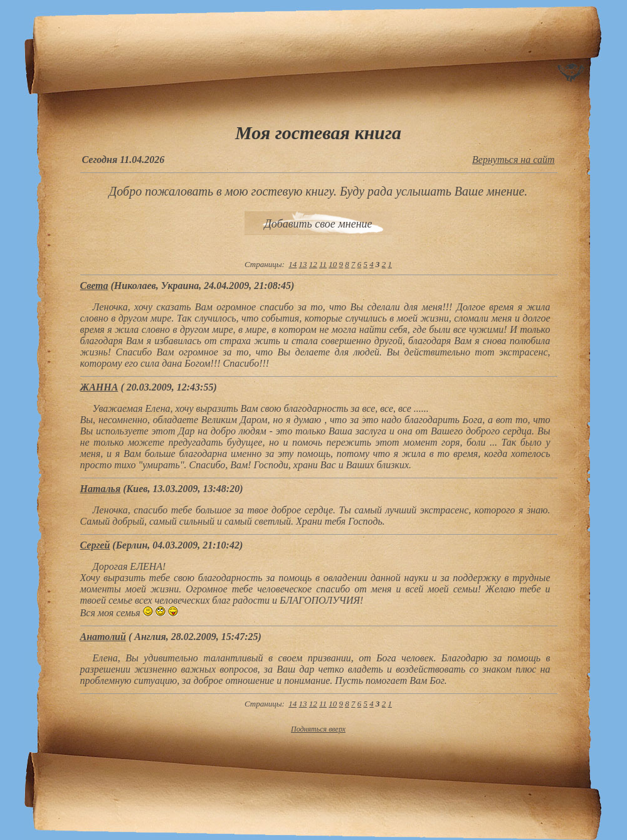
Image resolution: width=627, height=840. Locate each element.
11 (323, 264)
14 (292, 264)
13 (303, 264)
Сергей (95, 545)
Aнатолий (103, 637)
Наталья (101, 489)
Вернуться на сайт (513, 160)
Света (94, 286)
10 (333, 264)
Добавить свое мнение (318, 224)
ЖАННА (99, 387)
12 (313, 264)
